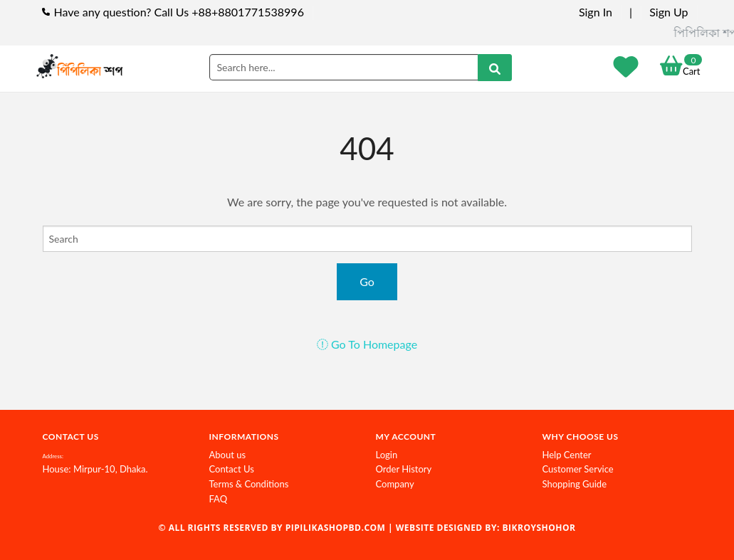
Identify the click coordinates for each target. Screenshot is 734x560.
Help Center (567, 455)
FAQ (219, 499)
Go (367, 281)
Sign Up (669, 12)
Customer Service (578, 469)
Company (395, 484)
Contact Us (232, 469)
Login (387, 455)
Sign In (596, 12)
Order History (404, 469)
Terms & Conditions (249, 484)
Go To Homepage (367, 344)
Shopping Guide (575, 484)
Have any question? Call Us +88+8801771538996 (179, 12)
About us (228, 455)
